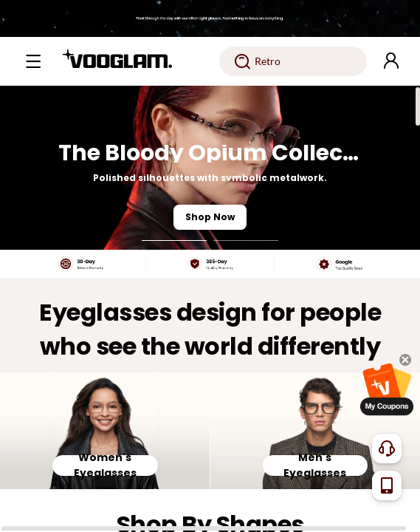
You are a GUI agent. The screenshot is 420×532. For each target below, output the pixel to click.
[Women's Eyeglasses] (105, 431)
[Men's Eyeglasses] (316, 431)
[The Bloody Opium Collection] (210, 168)
